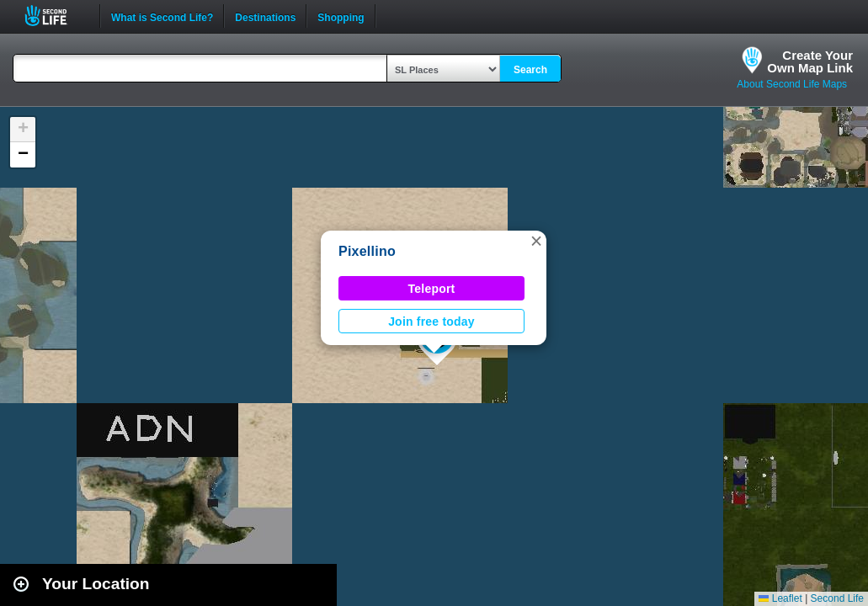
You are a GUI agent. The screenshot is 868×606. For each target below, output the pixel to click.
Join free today (431, 322)
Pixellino (367, 251)
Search (530, 70)
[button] (536, 241)
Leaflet (780, 598)
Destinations (265, 16)
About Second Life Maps (792, 84)
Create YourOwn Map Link (810, 61)
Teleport (432, 289)
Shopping (341, 16)
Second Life (55, 16)
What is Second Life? (162, 16)
